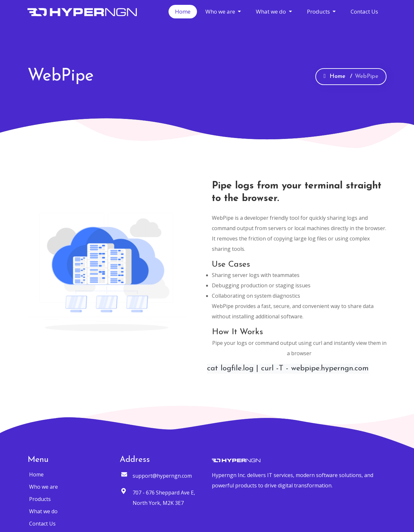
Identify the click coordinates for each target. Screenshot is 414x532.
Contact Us (364, 11)
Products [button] (319, 11)
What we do (43, 511)
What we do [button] (272, 11)
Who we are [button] (221, 11)
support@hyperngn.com (162, 476)
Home (183, 11)
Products (40, 499)
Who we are (44, 487)
